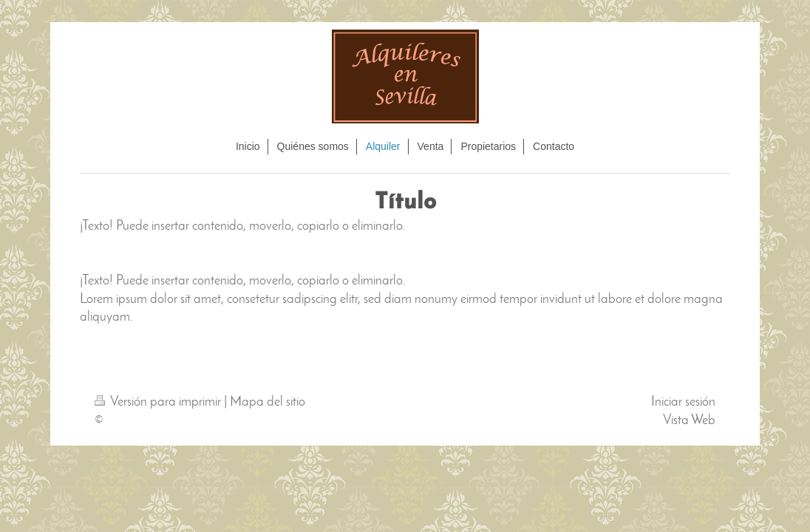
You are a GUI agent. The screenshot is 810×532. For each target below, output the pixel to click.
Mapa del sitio (268, 402)
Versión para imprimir (159, 402)
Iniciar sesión (683, 402)
